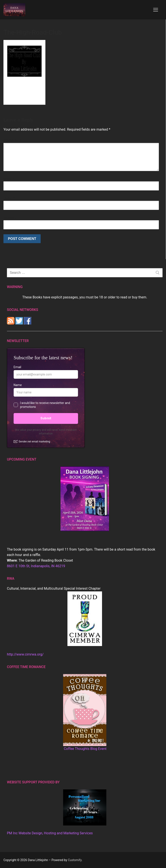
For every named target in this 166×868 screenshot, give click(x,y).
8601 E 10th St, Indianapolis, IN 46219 (36, 566)
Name (9, 179)
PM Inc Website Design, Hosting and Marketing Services (50, 833)
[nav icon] (156, 10)
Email (9, 198)
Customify (75, 860)
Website (10, 218)
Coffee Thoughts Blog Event (85, 749)
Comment (12, 140)
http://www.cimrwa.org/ (25, 654)
